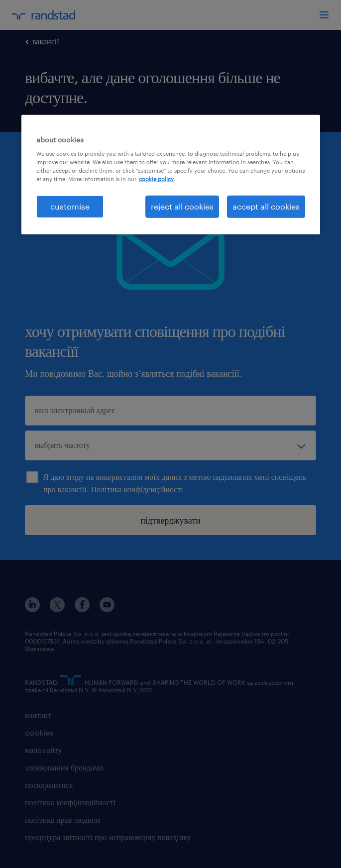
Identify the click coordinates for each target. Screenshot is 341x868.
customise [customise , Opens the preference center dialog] (70, 206)
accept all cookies (266, 206)
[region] (171, 174)
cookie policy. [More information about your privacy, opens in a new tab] (157, 179)
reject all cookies (182, 206)
